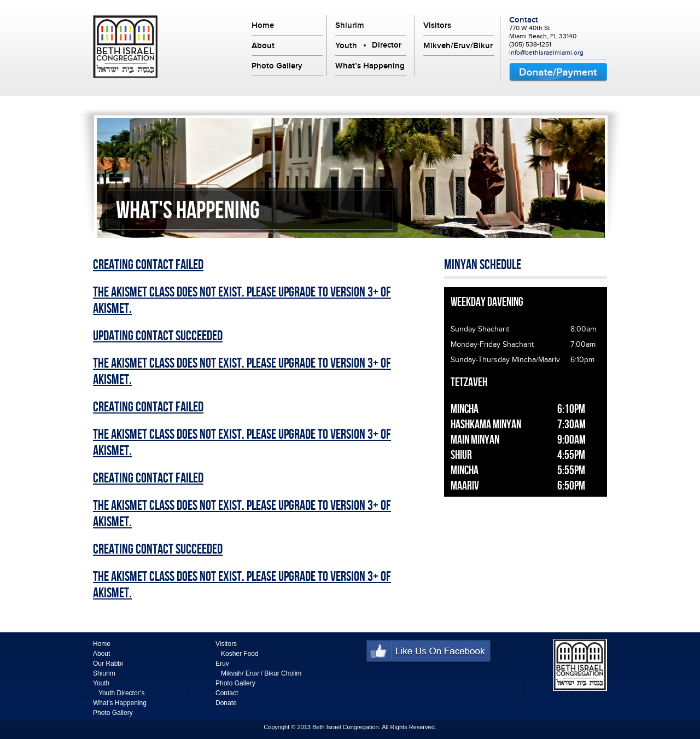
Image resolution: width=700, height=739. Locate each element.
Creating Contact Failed (148, 265)
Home (263, 25)
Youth (346, 45)
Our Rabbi (108, 664)
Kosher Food (240, 654)
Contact (524, 20)
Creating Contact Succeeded (158, 550)
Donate (226, 703)
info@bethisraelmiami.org (546, 53)
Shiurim (350, 25)
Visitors (437, 25)
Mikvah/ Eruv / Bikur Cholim (261, 673)
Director (387, 45)
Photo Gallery (277, 66)
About (263, 45)
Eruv (222, 664)
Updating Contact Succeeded (158, 336)
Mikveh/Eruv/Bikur (458, 45)
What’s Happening (370, 66)
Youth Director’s (122, 693)
